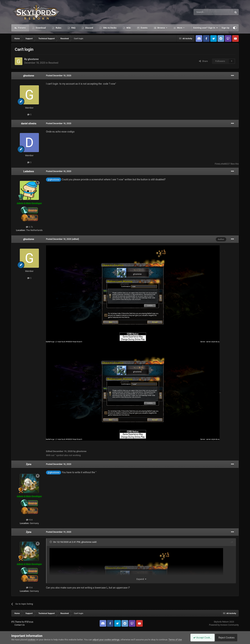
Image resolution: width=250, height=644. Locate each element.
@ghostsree (54, 180)
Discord (89, 28)
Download (41, 28)
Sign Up (225, 28)
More (180, 28)
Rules (58, 28)
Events (144, 28)
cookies (32, 640)
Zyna (29, 464)
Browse (161, 28)
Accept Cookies (201, 638)
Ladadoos (29, 171)
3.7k (29, 227)
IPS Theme (16, 622)
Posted (59, 76)
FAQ (73, 28)
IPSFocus (29, 622)
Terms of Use (175, 640)
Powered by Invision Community (224, 625)
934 (29, 520)
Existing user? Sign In (206, 28)
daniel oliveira (29, 123)
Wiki (128, 28)
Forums (22, 28)
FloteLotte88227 (222, 164)
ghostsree (33, 59)
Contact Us (20, 625)
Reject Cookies (227, 638)
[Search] (205, 12)
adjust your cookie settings (106, 640)
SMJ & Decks (109, 28)
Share (203, 61)
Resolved (53, 63)
